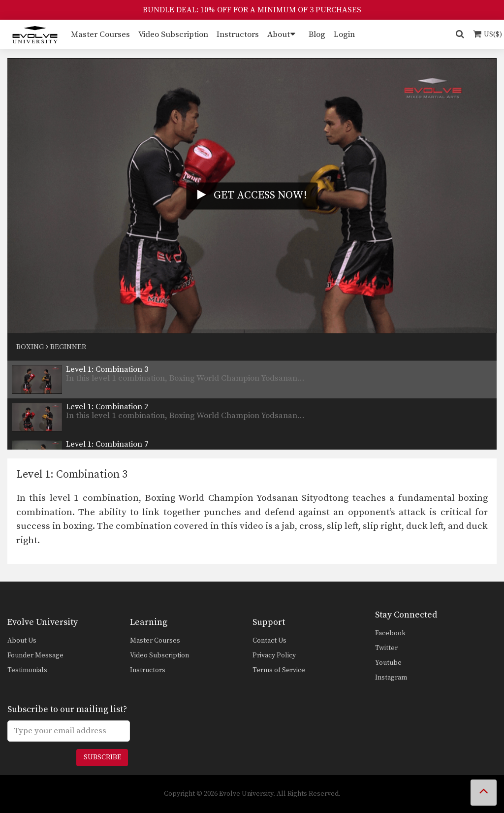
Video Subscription (173, 34)
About (279, 34)
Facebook (390, 633)
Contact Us (269, 641)
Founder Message (35, 655)
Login (344, 34)
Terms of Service (279, 670)
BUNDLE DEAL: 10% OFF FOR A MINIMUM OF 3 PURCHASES (252, 10)
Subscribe (102, 757)
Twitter (386, 648)
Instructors (238, 34)
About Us (22, 641)
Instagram (391, 678)
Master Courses (100, 34)
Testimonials (27, 670)
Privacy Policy (274, 655)
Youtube (388, 663)
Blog (317, 34)
